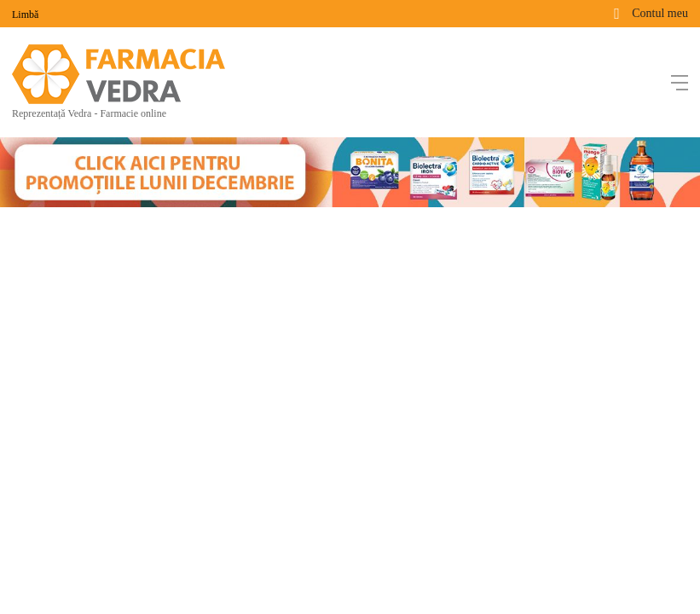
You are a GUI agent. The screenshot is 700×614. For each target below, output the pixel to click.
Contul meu (660, 13)
